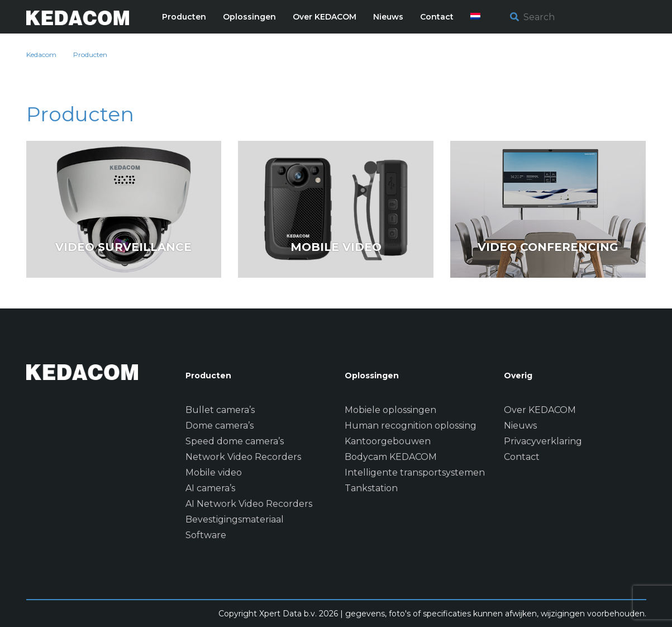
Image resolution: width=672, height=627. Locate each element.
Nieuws (520, 426)
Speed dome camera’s (235, 441)
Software (206, 535)
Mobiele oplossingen (390, 410)
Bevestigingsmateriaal (235, 519)
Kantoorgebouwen (388, 441)
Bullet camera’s (220, 410)
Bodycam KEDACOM (391, 457)
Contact (522, 457)
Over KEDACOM (540, 410)
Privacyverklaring (543, 441)
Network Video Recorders (243, 457)
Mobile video (214, 472)
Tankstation (371, 488)
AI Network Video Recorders (249, 504)
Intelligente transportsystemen (415, 472)
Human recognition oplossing (411, 426)
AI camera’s (210, 488)
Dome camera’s (220, 426)
